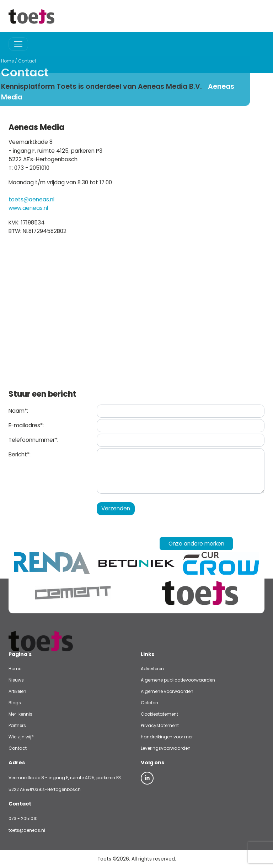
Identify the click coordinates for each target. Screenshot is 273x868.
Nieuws (16, 680)
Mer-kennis (20, 714)
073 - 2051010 (23, 818)
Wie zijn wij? (21, 737)
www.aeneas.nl (28, 208)
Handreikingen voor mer (167, 737)
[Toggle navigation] (18, 44)
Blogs (15, 703)
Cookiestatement (159, 714)
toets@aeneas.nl (31, 199)
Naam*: (18, 411)
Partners (17, 725)
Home (15, 669)
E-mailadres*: (26, 425)
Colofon (149, 703)
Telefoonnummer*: (33, 440)
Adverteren (152, 669)
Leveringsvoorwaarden (166, 748)
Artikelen (17, 691)
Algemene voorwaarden (167, 691)
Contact (10, 61)
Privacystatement (160, 725)
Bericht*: (20, 454)
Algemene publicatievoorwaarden (178, 680)
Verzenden (116, 508)
